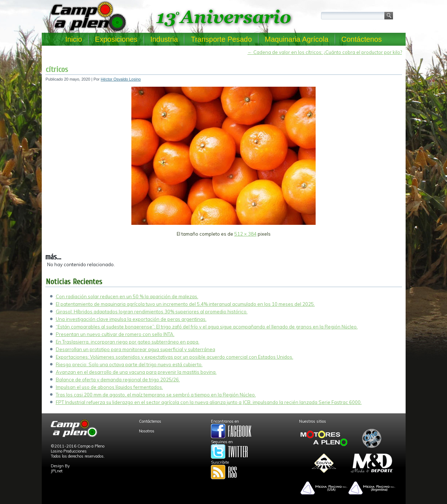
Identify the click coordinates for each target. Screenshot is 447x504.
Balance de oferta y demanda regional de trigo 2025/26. (118, 380)
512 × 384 (245, 234)
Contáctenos (362, 39)
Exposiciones (116, 39)
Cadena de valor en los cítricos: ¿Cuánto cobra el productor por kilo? (325, 52)
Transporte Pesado (221, 39)
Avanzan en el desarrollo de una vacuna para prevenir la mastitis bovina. (136, 372)
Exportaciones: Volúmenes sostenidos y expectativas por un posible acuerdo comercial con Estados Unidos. (175, 357)
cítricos (57, 69)
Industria (164, 39)
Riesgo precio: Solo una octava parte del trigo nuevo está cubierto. (129, 364)
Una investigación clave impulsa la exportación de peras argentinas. (131, 319)
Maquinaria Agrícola (297, 39)
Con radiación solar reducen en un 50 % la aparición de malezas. (127, 296)
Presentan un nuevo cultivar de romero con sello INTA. (115, 334)
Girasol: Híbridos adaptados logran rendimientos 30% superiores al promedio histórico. (152, 312)
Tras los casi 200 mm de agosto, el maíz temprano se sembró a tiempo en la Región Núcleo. (156, 395)
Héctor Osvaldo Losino (121, 79)
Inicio (74, 39)
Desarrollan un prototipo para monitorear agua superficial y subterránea (136, 349)
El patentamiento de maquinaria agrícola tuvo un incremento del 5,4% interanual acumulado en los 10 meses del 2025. (185, 304)
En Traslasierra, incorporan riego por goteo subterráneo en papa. (128, 342)
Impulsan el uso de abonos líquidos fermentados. (109, 387)
